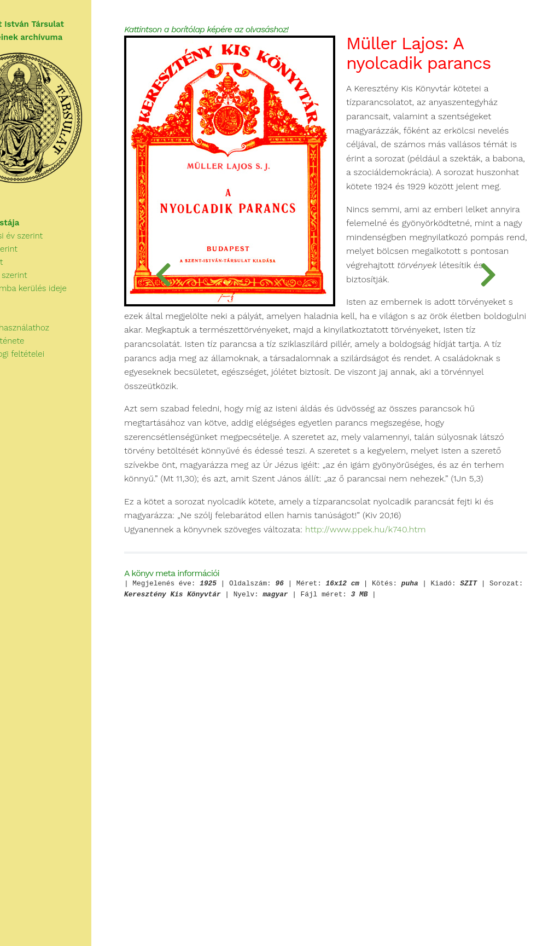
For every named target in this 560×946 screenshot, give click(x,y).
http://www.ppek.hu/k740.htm (277, 794)
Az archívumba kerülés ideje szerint (75, 305)
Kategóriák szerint (42, 292)
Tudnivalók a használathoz (52, 332)
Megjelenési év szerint (49, 253)
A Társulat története (40, 345)
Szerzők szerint (37, 266)
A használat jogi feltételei (50, 358)
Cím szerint (30, 279)
